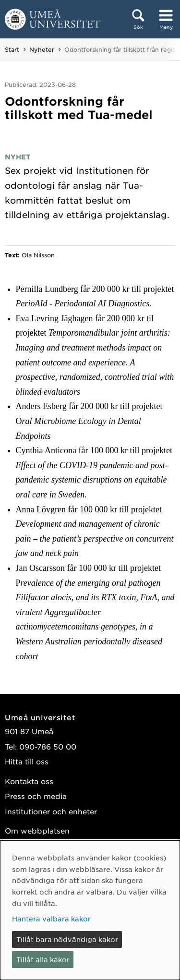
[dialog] (90, 910)
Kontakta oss (29, 781)
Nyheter (42, 49)
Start (12, 49)
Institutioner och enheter (51, 811)
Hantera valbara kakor (51, 919)
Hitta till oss (27, 761)
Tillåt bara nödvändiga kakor (67, 939)
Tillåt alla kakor (43, 959)
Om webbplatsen (37, 830)
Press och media (36, 796)
